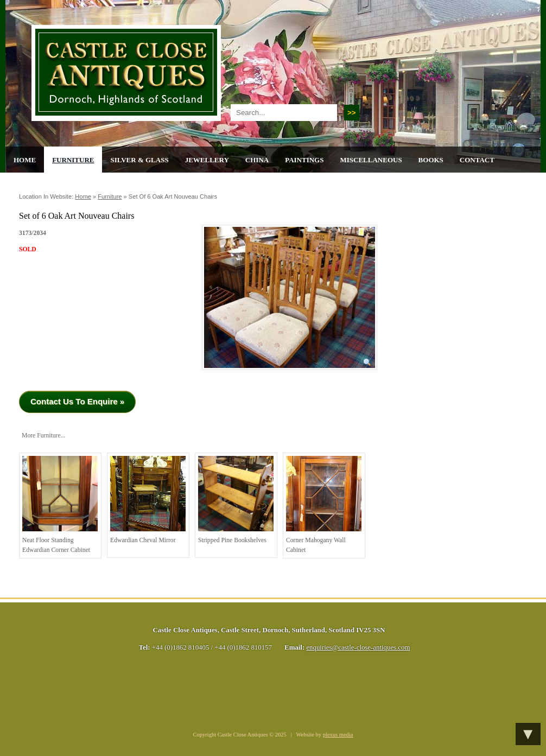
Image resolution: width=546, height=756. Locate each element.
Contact (477, 160)
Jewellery (207, 160)
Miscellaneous (371, 160)
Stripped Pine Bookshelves (236, 500)
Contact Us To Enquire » (77, 401)
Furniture (73, 160)
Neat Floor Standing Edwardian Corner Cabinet (60, 505)
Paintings (304, 160)
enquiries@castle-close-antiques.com (358, 647)
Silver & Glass (139, 160)
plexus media (338, 735)
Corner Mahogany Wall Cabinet (324, 505)
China (257, 160)
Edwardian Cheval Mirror (148, 500)
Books (431, 160)
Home (25, 160)
